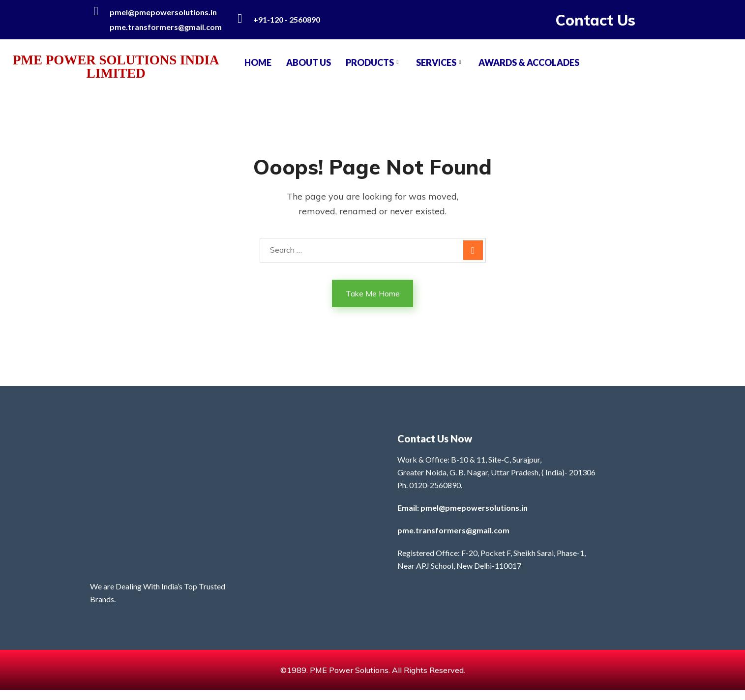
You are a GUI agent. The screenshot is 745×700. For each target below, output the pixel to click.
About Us (309, 62)
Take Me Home (373, 293)
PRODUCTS (373, 62)
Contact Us (596, 20)
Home (258, 62)
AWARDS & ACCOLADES (529, 62)
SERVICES (440, 62)
